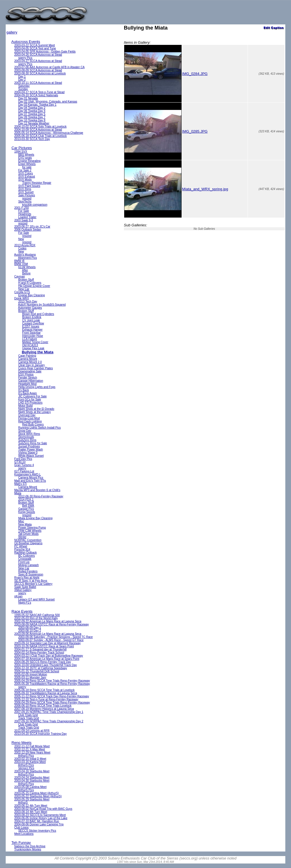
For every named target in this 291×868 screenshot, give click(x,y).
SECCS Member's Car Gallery (33, 584)
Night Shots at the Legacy (35, 412)
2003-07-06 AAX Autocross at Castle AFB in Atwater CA (49, 67)
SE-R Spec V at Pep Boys (31, 581)
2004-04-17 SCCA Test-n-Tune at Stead (39, 92)
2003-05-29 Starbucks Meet (32, 799)
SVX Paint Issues (29, 186)
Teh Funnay (21, 843)
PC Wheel (21, 546)
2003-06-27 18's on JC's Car (32, 227)
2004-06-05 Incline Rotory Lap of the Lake (41, 818)
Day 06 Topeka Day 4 (32, 111)
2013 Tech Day (28, 301)
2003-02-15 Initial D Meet (30, 759)
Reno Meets (22, 743)
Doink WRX (22, 298)
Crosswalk (25, 559)
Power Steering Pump (32, 528)
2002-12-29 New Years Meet (32, 753)
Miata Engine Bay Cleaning (35, 518)
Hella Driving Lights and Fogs (37, 387)
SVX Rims (25, 189)
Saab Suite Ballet (25, 587)
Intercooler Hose (33, 336)
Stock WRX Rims (29, 434)
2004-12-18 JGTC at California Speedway (41, 668)
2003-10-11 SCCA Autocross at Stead (38, 83)
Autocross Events (26, 42)
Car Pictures (22, 148)
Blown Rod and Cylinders (38, 314)
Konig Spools (27, 512)
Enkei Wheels (27, 164)
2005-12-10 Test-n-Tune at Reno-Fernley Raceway (46, 699)
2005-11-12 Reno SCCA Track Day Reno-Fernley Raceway (52, 696)
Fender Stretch (28, 378)
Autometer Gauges (30, 308)
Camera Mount (28, 359)
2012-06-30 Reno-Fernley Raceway (41, 496)
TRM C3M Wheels (30, 531)
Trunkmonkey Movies (28, 849)
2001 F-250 (21, 208)
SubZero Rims (27, 440)
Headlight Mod (27, 384)
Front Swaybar (31, 333)
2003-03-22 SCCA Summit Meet (35, 45)
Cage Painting (27, 356)
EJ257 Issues (31, 326)
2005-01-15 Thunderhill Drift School (37, 671)
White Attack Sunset (31, 456)
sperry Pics (25, 58)
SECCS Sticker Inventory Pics (37, 831)
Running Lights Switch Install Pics (40, 428)
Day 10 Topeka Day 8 (32, 120)
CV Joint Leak (31, 320)
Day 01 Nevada (28, 98)
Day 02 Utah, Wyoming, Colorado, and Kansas (48, 102)
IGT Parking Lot (24, 471)
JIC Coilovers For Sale (32, 396)
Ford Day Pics (23, 459)
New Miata (25, 524)
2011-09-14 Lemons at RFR (32, 731)
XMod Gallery (23, 590)
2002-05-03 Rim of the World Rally (36, 618)
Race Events (22, 611)
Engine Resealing (29, 161)
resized (27, 198)
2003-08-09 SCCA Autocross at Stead (38, 70)
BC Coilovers (26, 556)
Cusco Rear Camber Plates (36, 368)
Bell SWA (28, 506)
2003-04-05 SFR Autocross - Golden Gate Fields (45, 52)
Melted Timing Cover (35, 342)
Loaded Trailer (27, 217)
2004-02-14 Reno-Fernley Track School (39, 653)
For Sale (24, 211)
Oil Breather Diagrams (28, 543)
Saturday (24, 86)
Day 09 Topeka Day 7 (32, 117)
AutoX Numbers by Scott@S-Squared (42, 305)
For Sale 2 (25, 170)
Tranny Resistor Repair (37, 183)
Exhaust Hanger (32, 330)
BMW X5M (21, 264)
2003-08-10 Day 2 (30, 631)
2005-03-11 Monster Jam (30, 678)
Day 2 (22, 80)
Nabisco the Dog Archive (30, 846)
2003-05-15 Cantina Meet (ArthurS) (37, 793)
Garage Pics (26, 509)
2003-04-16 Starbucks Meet (32, 771)
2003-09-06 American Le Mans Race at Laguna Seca (48, 634)
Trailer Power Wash (31, 449)
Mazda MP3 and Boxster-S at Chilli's (37, 490)
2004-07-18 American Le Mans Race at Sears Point (47, 659)
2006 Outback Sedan (28, 230)
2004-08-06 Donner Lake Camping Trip (39, 824)
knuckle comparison (35, 205)
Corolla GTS (22, 292)
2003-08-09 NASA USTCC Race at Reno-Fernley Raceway (51, 624)
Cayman (19, 277)
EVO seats (25, 158)
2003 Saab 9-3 (24, 220)
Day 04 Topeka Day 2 (32, 108)
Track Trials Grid (29, 718)
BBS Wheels (26, 155)
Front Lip (24, 562)
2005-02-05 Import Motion (31, 674)
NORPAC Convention (28, 540)
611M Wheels (27, 267)
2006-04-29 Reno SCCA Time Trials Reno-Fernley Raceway (52, 703)
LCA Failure (30, 339)
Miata (18, 493)
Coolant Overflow (33, 323)
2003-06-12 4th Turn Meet (31, 806)
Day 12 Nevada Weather (34, 123)
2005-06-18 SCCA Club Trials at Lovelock (40, 136)
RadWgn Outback (25, 553)
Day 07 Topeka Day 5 (32, 114)
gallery (12, 32)
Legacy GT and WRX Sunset (36, 599)
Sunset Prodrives (29, 446)
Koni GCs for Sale (30, 399)
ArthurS (23, 803)
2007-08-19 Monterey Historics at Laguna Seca (44, 709)
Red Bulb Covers (33, 424)
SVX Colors (26, 173)
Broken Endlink (32, 317)
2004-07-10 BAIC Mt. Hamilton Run (37, 821)
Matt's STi (20, 484)
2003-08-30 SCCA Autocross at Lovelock (40, 73)
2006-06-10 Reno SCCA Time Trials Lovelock (43, 706)
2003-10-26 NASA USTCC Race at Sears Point (44, 646)
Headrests (25, 214)
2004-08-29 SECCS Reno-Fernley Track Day (43, 662)
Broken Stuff (26, 280)
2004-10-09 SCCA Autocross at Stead (38, 130)
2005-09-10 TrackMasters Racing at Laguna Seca (46, 693)
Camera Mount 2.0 (30, 362)
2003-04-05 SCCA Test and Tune (35, 48)
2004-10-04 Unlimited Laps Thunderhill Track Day (45, 665)
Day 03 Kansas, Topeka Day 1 (37, 105)
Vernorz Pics (26, 768)
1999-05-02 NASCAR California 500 (37, 615)
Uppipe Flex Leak (33, 348)
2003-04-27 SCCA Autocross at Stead (38, 61)
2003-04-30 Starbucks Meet (32, 781)
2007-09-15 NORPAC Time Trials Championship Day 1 (49, 712)
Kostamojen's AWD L (27, 474)
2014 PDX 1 (26, 499)
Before (26, 273)
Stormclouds (26, 437)
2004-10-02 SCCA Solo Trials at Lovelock (40, 127)
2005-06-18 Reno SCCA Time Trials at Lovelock (44, 690)
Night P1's (25, 603)
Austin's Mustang (25, 255)
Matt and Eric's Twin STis (30, 481)
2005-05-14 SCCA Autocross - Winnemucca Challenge (49, 133)
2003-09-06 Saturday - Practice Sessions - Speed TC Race (55, 637)
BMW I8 (19, 261)
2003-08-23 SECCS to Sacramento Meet (40, 815)
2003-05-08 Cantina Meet (30, 787)
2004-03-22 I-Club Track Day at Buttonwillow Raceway (49, 656)
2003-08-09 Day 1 (30, 628)
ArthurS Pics (26, 756)
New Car (24, 289)
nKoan (18, 596)
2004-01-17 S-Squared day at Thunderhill (40, 649)
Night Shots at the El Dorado (36, 409)
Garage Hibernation (31, 381)
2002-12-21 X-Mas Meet (30, 749)
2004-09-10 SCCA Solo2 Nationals (36, 95)
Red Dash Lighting (30, 421)
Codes (22, 248)
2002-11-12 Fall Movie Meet (32, 746)
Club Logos (21, 828)
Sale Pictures (27, 195)
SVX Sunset (26, 192)
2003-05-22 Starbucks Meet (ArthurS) (38, 796)
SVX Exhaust (27, 177)
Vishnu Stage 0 (28, 453)
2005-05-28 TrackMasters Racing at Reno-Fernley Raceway (52, 684)
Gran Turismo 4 (24, 465)
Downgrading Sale (30, 371)
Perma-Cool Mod (29, 418)
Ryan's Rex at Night (27, 578)
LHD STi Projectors (30, 403)
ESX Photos (26, 374)
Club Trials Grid (28, 715)
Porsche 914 (22, 549)
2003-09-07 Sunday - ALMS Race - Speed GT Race (51, 640)
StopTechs (25, 202)
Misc (21, 521)
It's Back (23, 390)
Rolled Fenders (28, 571)
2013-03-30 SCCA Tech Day (32, 139)
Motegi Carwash (28, 565)
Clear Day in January (31, 365)
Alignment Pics (28, 258)
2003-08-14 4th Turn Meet (31, 812)
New (21, 239)
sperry (22, 468)
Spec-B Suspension (31, 574)
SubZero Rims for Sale (33, 443)
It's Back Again (27, 393)
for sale (27, 167)
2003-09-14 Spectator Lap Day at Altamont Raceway (47, 643)
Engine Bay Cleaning (31, 295)
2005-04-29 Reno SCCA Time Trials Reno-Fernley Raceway (52, 681)
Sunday (23, 89)
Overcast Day (27, 415)
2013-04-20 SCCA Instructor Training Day (40, 734)
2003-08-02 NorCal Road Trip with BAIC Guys (43, 809)
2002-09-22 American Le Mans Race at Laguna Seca (48, 621)
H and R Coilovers (30, 283)
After (25, 270)
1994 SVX (21, 152)
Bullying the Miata (38, 352)
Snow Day (25, 431)
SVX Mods (25, 180)
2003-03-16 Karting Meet (30, 762)
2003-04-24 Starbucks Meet (32, 778)
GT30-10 (20, 462)
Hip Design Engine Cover (34, 286)
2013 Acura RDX (25, 245)
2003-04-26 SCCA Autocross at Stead (38, 55)
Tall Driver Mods (28, 534)
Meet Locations (24, 834)
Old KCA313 (30, 345)
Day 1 (22, 77)
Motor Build (25, 406)
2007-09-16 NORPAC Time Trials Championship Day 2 (49, 721)
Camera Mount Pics (31, 478)
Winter (22, 537)
